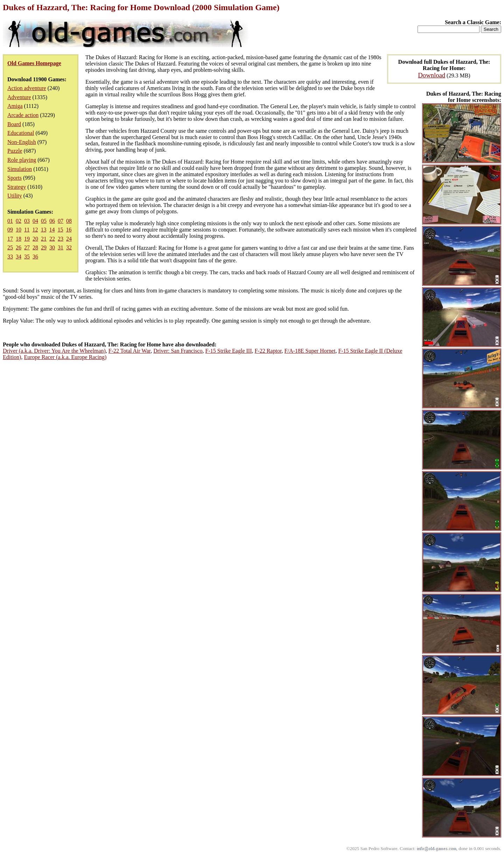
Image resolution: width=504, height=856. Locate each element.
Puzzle (15, 151)
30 (52, 247)
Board (14, 124)
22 (52, 239)
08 (69, 221)
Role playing (22, 160)
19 (27, 239)
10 (19, 230)
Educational (21, 133)
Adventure (19, 97)
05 (44, 221)
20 (35, 239)
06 (52, 221)
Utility (15, 196)
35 (27, 257)
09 (10, 230)
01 (10, 221)
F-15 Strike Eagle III (229, 351)
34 (19, 257)
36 (35, 257)
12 (35, 230)
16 (69, 230)
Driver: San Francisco (178, 351)
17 (10, 239)
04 (35, 221)
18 (19, 239)
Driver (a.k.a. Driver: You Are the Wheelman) (54, 351)
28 (35, 247)
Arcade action (23, 115)
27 (27, 247)
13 (43, 230)
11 (27, 230)
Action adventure (27, 88)
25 (10, 247)
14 (52, 230)
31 (61, 247)
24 (69, 239)
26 (19, 247)
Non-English (22, 142)
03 (27, 221)
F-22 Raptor (268, 351)
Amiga (15, 106)
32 (69, 247)
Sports (15, 178)
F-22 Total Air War (129, 351)
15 (60, 230)
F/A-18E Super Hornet (310, 351)
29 (44, 247)
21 (44, 239)
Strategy (17, 187)
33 (10, 257)
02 (19, 221)
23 (61, 239)
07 (61, 221)
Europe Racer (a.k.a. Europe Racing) (65, 357)
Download (432, 75)
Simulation (20, 169)
